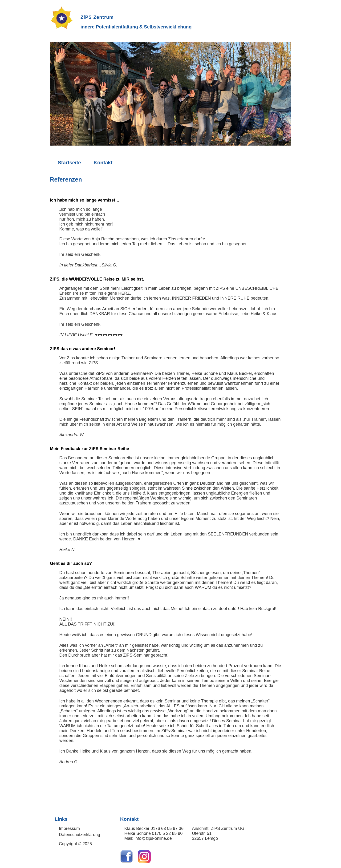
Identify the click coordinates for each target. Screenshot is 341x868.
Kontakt (103, 163)
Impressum (69, 828)
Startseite (69, 163)
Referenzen (66, 179)
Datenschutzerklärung (79, 835)
